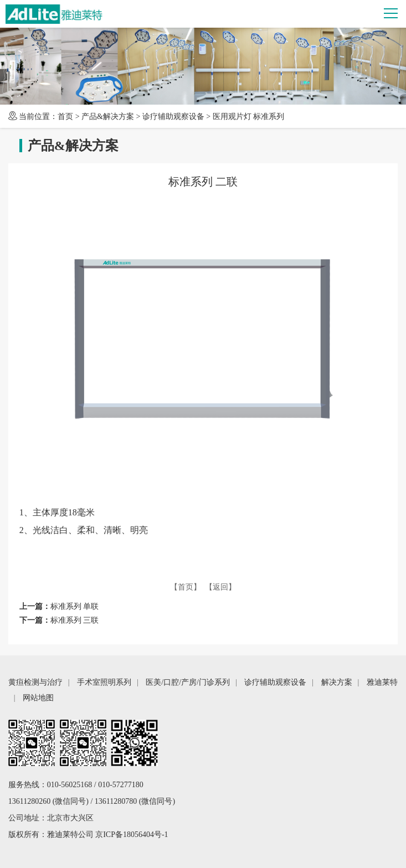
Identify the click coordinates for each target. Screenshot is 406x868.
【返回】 (220, 587)
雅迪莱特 (382, 682)
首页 (65, 117)
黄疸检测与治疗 (35, 682)
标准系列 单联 (75, 606)
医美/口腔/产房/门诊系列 (188, 682)
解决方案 (337, 682)
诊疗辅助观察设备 (173, 117)
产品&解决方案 (108, 117)
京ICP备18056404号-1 (132, 835)
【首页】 (186, 587)
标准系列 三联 (75, 620)
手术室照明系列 (104, 682)
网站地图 (38, 698)
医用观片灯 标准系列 (249, 117)
